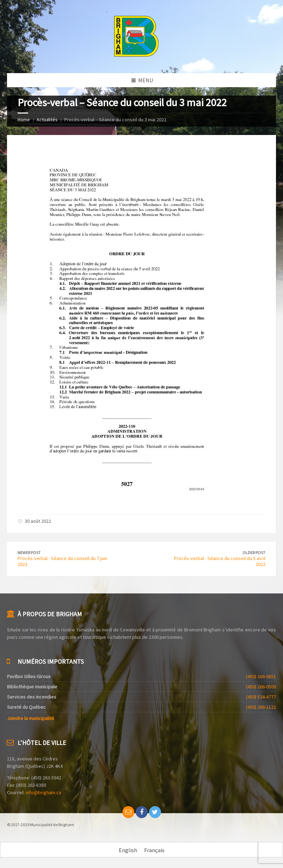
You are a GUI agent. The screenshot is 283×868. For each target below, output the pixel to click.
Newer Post (29, 552)
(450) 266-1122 (261, 707)
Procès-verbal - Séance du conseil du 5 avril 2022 (220, 561)
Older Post (254, 552)
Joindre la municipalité (31, 718)
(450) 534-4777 (261, 697)
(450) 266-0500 (261, 687)
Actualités (47, 120)
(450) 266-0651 (261, 676)
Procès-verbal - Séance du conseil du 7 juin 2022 (62, 561)
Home (24, 120)
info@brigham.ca (43, 792)
